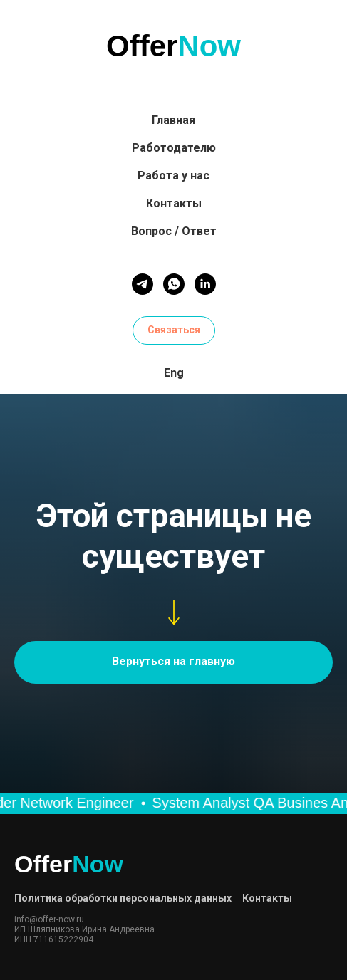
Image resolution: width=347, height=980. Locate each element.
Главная (173, 120)
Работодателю (174, 148)
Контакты (174, 203)
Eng (174, 373)
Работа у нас (173, 176)
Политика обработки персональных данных (123, 898)
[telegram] (143, 284)
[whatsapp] (174, 284)
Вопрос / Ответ (174, 231)
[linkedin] (205, 284)
